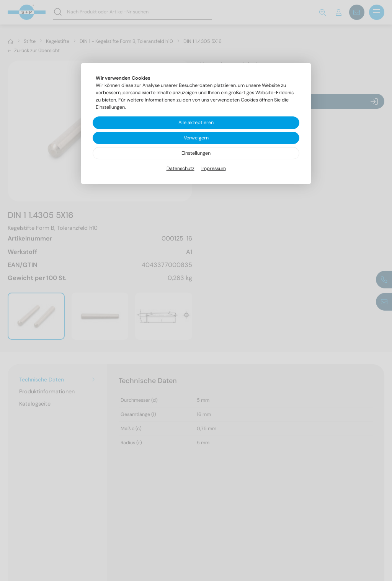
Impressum (214, 169)
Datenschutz (180, 169)
